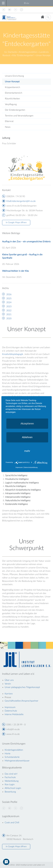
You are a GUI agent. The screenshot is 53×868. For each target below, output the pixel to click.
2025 (9, 299)
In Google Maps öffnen (16, 222)
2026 (9, 294)
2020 (9, 319)
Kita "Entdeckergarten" (23, 55)
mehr (27, 451)
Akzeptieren (27, 423)
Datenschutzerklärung (31, 467)
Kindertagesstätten (28, 52)
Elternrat (9, 121)
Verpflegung (11, 104)
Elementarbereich (14, 93)
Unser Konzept (12, 82)
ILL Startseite (11, 52)
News (8, 127)
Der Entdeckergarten (15, 110)
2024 (9, 302)
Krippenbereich (13, 87)
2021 (9, 314)
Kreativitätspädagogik (13, 354)
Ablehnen (27, 437)
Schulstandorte (12, 757)
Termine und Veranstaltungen (19, 116)
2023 (9, 306)
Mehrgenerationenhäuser (17, 761)
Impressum (19, 467)
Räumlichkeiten (12, 99)
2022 (9, 311)
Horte (7, 754)
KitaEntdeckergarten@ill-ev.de (21, 201)
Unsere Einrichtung (14, 76)
